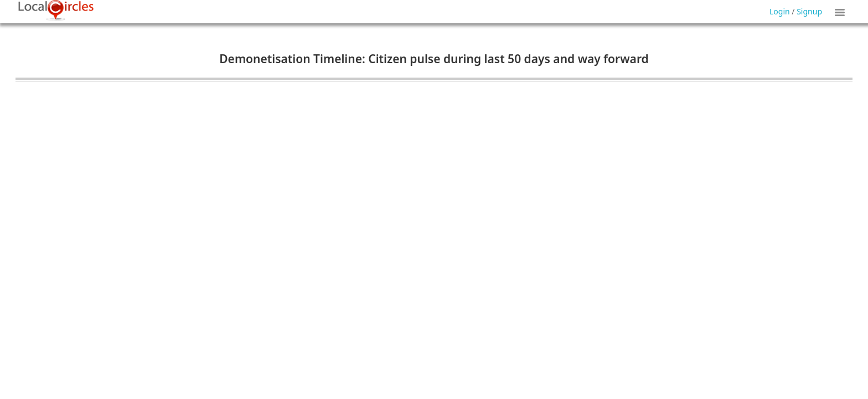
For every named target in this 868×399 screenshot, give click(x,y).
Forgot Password (463, 27)
